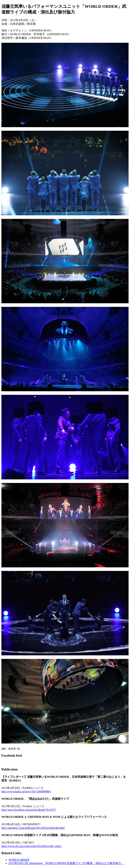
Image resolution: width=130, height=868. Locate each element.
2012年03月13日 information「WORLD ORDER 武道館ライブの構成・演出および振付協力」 (66, 863)
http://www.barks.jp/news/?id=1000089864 (26, 791)
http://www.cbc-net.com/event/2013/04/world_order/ (31, 846)
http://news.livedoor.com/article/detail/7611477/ (29, 810)
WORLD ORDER (19, 860)
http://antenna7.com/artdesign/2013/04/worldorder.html (33, 828)
